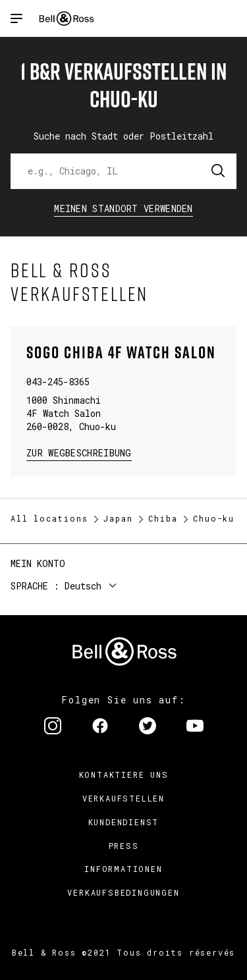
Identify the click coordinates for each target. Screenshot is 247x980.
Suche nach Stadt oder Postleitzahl (123, 136)
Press (124, 846)
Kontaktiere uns (124, 775)
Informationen (123, 869)
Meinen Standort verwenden (123, 208)
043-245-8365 (58, 382)
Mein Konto (38, 563)
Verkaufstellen (123, 798)
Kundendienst (124, 822)
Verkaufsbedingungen (123, 892)
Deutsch (83, 586)
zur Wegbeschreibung (79, 452)
